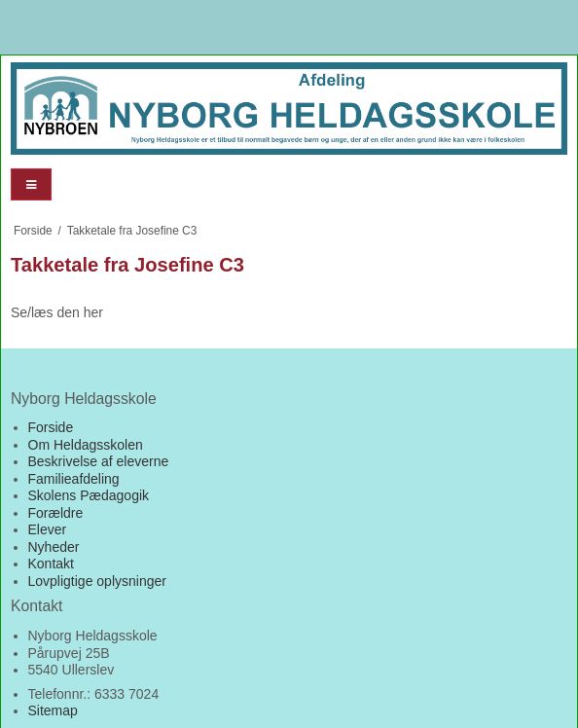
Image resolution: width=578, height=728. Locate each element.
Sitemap (53, 710)
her (93, 312)
